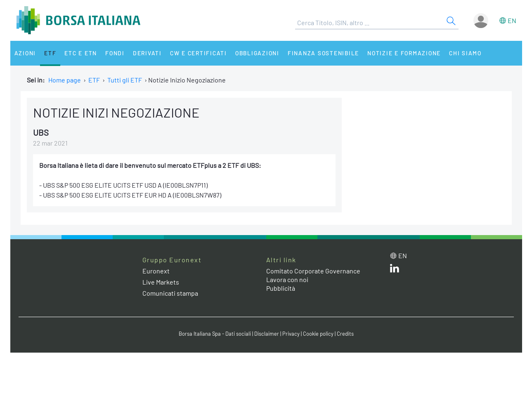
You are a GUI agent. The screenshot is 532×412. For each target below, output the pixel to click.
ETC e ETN (81, 53)
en (512, 20)
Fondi (115, 53)
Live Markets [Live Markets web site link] (161, 282)
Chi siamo (465, 53)
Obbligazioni (257, 53)
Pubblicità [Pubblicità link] (281, 288)
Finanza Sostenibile (323, 53)
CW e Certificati (199, 53)
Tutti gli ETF (125, 80)
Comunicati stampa (170, 293)
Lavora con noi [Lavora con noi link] (287, 279)
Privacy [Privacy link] (291, 334)
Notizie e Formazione (404, 53)
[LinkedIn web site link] (395, 270)
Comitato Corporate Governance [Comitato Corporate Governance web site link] (313, 271)
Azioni (25, 53)
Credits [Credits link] (345, 334)
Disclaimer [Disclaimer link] (267, 334)
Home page (65, 80)
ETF (50, 53)
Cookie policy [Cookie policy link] (318, 334)
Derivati (147, 53)
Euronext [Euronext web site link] (156, 271)
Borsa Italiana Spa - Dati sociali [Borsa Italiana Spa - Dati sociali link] (215, 334)
